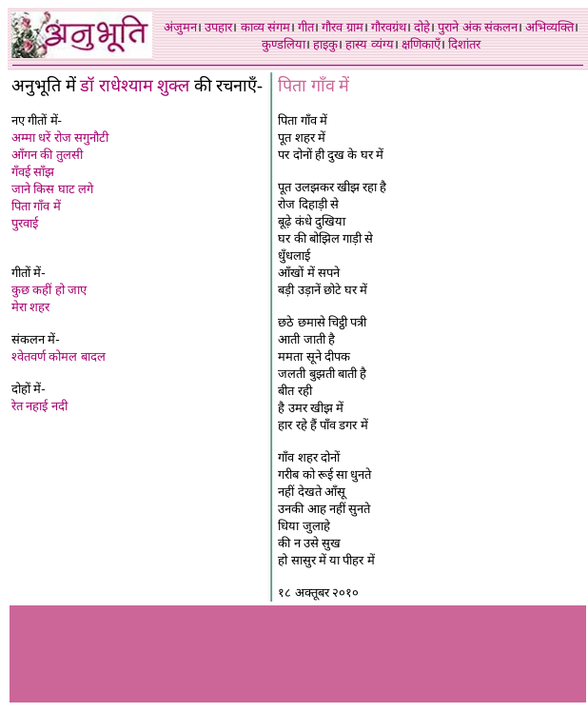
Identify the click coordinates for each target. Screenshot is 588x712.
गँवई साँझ (33, 172)
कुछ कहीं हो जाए (49, 290)
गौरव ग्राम (342, 27)
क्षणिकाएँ (421, 44)
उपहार (218, 27)
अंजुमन (180, 27)
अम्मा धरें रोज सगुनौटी (60, 138)
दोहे (422, 27)
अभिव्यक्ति (549, 27)
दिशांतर (464, 44)
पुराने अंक (459, 27)
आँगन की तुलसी (47, 155)
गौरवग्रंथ (389, 27)
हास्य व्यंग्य (369, 44)
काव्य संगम (265, 27)
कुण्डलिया (284, 44)
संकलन (501, 27)
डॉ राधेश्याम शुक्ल (135, 86)
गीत (306, 27)
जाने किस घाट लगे (52, 189)
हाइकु (325, 44)
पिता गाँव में (36, 206)
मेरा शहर (30, 307)
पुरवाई (25, 223)
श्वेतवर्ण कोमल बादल (59, 356)
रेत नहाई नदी (39, 406)
